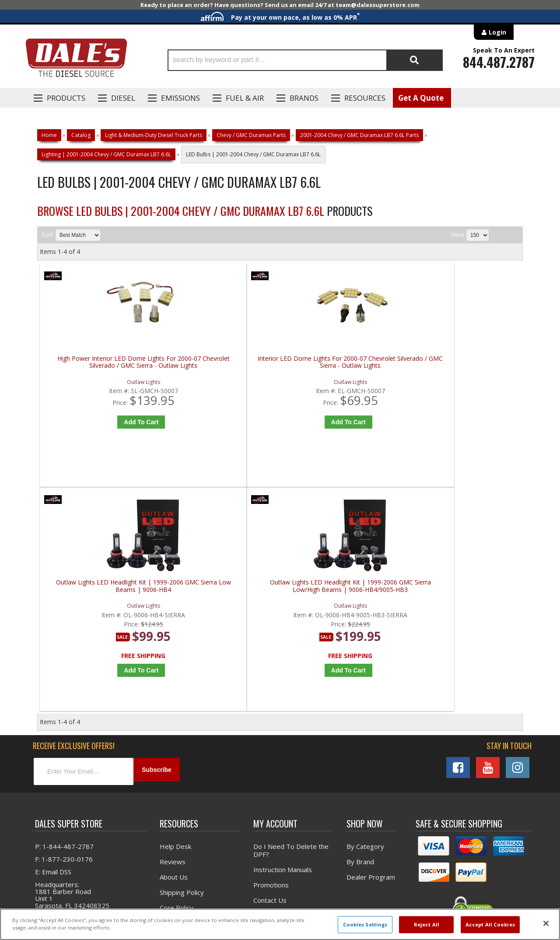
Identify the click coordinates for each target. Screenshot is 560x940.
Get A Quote (421, 98)
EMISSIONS (180, 98)
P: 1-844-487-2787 (64, 631)
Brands (304, 98)
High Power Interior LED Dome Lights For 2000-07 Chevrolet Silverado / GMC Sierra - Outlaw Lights (101, 366)
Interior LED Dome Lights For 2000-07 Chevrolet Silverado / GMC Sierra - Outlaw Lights (222, 366)
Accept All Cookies (490, 924)
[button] (305, 60)
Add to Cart (103, 422)
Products (66, 98)
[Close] (546, 923)
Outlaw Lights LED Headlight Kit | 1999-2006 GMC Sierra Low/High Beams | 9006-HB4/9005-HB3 (465, 366)
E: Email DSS (53, 656)
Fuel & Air (245, 98)
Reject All (427, 924)
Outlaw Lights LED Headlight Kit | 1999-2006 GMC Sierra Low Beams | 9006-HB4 (343, 366)
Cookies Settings (365, 924)
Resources (365, 98)
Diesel (123, 98)
